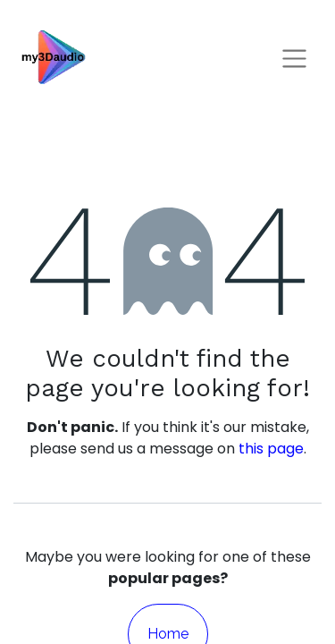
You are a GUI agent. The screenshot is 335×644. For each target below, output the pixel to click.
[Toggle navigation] (294, 58)
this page (271, 449)
